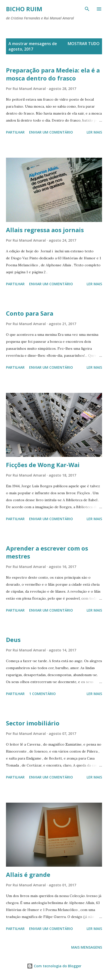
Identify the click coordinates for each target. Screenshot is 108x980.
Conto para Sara (30, 313)
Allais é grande (28, 875)
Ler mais (94, 132)
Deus (13, 640)
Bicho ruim (24, 9)
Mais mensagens (87, 947)
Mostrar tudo (84, 44)
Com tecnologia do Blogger (54, 966)
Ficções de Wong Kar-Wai (43, 465)
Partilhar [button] (15, 132)
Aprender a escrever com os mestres (47, 552)
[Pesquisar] (87, 9)
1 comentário (42, 694)
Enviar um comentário (51, 132)
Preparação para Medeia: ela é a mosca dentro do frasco (53, 74)
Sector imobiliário (33, 723)
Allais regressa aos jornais (45, 230)
